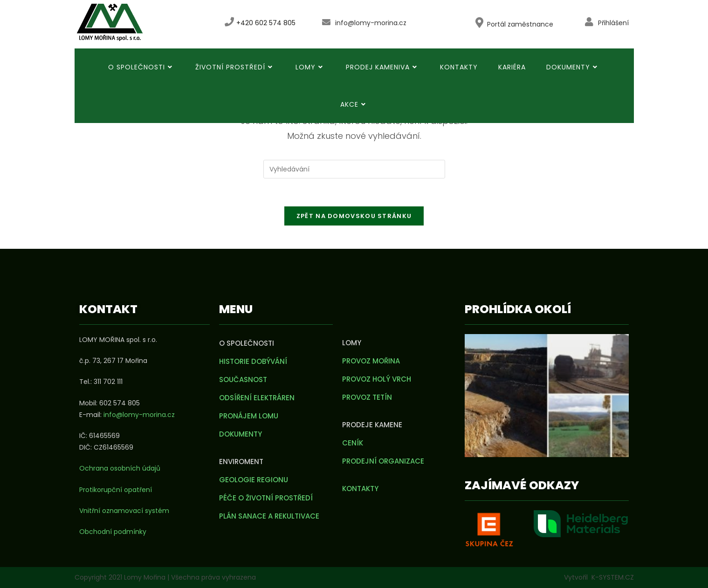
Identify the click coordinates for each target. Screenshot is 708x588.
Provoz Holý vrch (377, 379)
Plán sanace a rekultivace (269, 516)
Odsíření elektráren (257, 398)
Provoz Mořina (371, 361)
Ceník (353, 443)
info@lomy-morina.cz (371, 23)
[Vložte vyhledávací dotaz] (354, 169)
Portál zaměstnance (520, 24)
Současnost (243, 379)
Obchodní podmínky (113, 532)
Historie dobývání (253, 361)
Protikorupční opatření (116, 490)
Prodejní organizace (383, 461)
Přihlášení (613, 23)
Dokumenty (241, 434)
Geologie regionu (254, 480)
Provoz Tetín (367, 397)
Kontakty (360, 489)
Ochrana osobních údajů (120, 468)
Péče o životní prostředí (266, 498)
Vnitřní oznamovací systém (124, 511)
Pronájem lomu (249, 416)
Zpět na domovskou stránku (354, 216)
